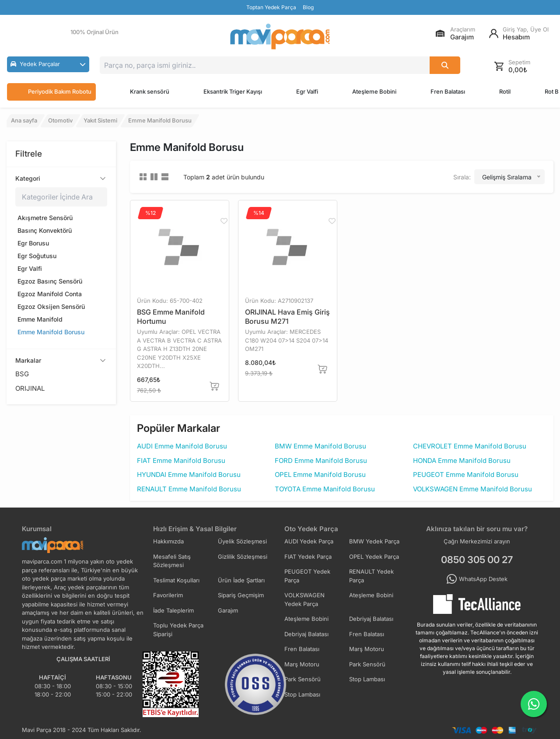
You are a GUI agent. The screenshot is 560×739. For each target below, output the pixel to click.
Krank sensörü (150, 91)
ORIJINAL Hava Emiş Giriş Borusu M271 (287, 317)
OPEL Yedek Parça (374, 557)
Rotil (505, 91)
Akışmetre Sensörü (45, 218)
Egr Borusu (33, 243)
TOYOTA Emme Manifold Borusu (325, 489)
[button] (48, 64)
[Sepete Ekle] (215, 386)
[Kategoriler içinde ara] (61, 197)
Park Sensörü (367, 664)
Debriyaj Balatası (371, 619)
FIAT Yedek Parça (308, 557)
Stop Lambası (367, 679)
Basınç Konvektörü (45, 230)
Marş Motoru (367, 649)
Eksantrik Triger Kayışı (233, 91)
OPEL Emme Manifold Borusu (320, 475)
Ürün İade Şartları (241, 580)
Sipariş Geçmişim (241, 595)
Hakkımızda (168, 541)
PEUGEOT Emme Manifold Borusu (466, 475)
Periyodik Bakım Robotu (51, 92)
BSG (22, 374)
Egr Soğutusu (37, 256)
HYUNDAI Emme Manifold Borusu (189, 475)
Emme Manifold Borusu (51, 332)
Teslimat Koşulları (176, 580)
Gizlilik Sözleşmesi (243, 557)
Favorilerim (168, 595)
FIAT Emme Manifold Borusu (181, 461)
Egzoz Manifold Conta (50, 294)
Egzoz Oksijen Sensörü (51, 306)
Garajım (228, 610)
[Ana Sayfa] (280, 37)
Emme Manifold (40, 319)
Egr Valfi (307, 91)
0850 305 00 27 (477, 560)
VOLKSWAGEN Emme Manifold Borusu (472, 489)
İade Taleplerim (173, 610)
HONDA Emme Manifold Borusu (462, 461)
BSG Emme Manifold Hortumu (171, 317)
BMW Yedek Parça (374, 541)
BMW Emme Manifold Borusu (320, 446)
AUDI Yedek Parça (309, 541)
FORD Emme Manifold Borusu (321, 461)
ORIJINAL (30, 388)
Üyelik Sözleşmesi (242, 541)
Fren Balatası (448, 91)
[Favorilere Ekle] (224, 221)
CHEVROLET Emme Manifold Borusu (470, 446)
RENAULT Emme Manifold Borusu (189, 489)
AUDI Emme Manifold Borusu (182, 446)
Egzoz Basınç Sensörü (50, 281)
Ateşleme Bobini (374, 91)
